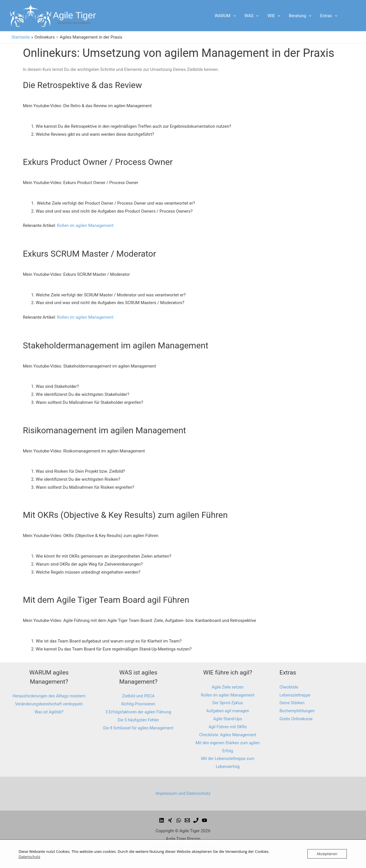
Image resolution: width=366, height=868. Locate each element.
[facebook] (162, 820)
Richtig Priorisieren (138, 704)
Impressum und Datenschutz (183, 793)
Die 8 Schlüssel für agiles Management (138, 728)
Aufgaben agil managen (228, 711)
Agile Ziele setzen (228, 687)
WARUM (225, 16)
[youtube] (204, 820)
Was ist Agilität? (49, 720)
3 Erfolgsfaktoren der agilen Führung (138, 712)
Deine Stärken (293, 703)
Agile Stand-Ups (228, 719)
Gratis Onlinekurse (297, 719)
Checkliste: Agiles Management (228, 735)
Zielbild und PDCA (138, 696)
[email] (187, 820)
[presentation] (233, 16)
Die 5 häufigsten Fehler (138, 720)
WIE (274, 16)
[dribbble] (179, 820)
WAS (252, 16)
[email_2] (196, 820)
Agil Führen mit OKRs (228, 727)
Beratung (300, 16)
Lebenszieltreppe (296, 695)
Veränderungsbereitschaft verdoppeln (49, 712)
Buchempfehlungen (298, 711)
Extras (329, 16)
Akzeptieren (327, 854)
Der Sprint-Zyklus (228, 703)
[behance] (170, 820)
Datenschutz (29, 857)
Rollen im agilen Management (85, 226)
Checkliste (290, 687)
